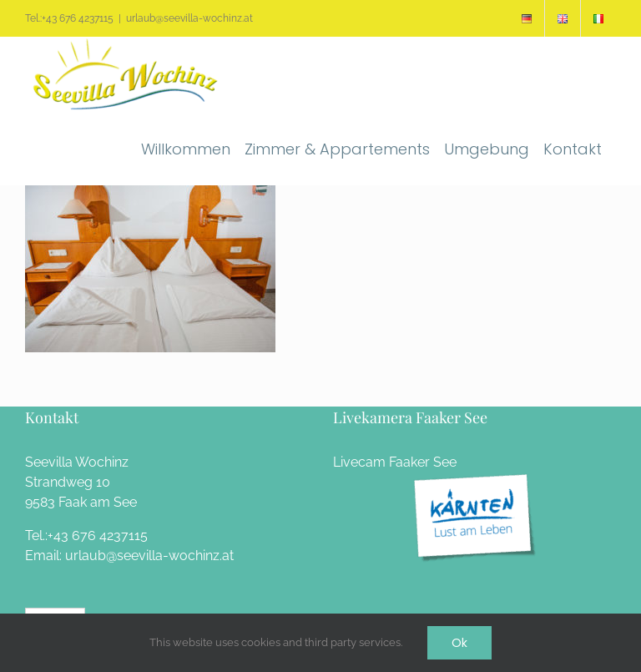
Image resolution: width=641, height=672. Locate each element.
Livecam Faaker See (395, 462)
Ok (459, 643)
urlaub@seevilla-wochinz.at (189, 18)
